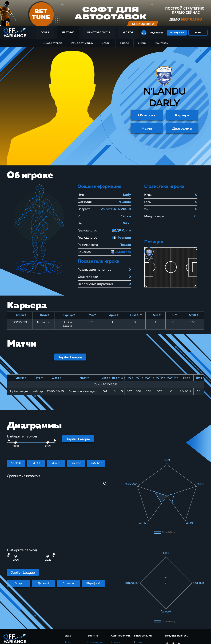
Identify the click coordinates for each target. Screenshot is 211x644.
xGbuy (142, 43)
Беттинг (68, 33)
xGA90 (56, 463)
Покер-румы (71, 569)
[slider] (48, 442)
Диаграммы (182, 129)
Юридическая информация (150, 587)
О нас (140, 565)
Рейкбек (69, 573)
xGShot (76, 463)
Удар (19, 537)
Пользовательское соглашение (146, 575)
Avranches (121, 252)
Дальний (43, 537)
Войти (198, 33)
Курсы (68, 565)
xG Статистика (82, 43)
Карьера (182, 115)
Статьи (106, 43)
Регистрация (177, 33)
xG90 (36, 463)
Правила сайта (144, 569)
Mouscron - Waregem (83, 391)
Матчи (147, 129)
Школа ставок (52, 43)
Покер (45, 33)
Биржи (117, 565)
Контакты (162, 43)
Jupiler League (70, 357)
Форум (128, 33)
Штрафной (93, 537)
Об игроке (147, 115)
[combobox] (57, 485)
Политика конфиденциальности (147, 581)
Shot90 (16, 463)
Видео (125, 43)
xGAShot (96, 463)
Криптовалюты (99, 33)
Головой (68, 537)
